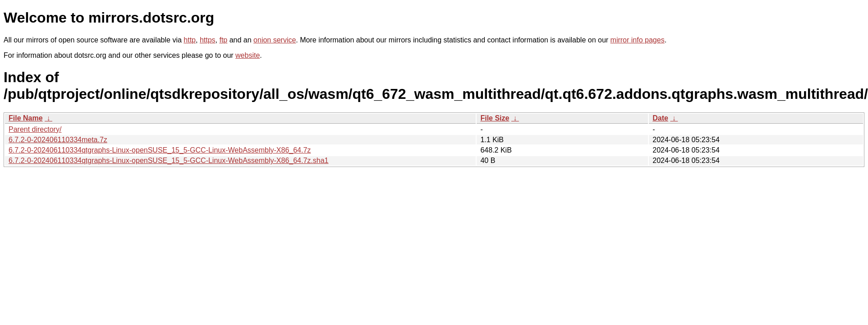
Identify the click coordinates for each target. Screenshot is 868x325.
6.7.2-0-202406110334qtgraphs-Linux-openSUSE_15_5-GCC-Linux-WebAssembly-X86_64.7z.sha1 (168, 160)
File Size (495, 118)
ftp (223, 40)
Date (660, 118)
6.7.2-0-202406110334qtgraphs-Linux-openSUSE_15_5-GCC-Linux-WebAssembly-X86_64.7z (160, 150)
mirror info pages (638, 40)
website (248, 55)
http (190, 40)
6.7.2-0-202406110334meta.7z (58, 140)
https (208, 40)
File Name (26, 118)
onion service (275, 40)
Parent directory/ (35, 129)
